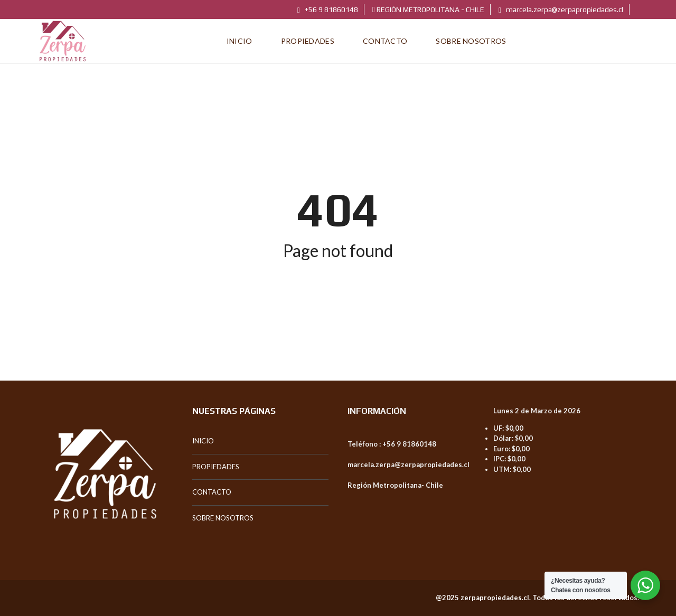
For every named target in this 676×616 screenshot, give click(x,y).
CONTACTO (212, 492)
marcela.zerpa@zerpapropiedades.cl (561, 10)
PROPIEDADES (216, 467)
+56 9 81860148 (328, 10)
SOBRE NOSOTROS (223, 518)
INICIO (203, 441)
